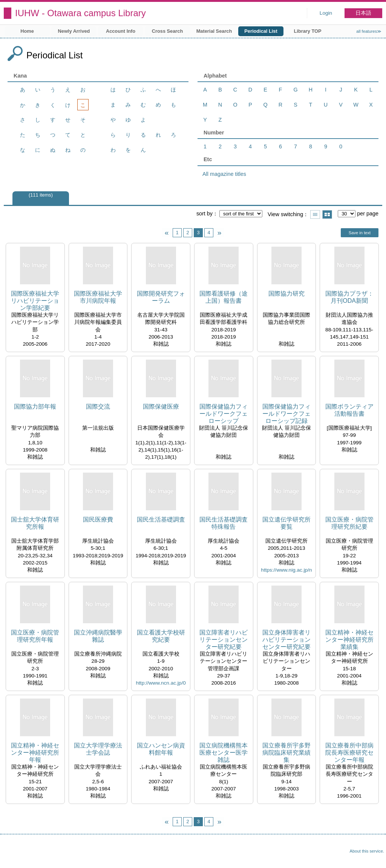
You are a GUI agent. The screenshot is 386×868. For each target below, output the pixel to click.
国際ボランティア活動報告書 (349, 410)
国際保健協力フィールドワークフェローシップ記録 (286, 414)
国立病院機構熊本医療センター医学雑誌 (224, 753)
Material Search (214, 31)
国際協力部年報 (35, 407)
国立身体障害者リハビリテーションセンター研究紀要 (286, 640)
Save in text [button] (360, 233)
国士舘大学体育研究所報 (35, 523)
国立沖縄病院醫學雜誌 (98, 636)
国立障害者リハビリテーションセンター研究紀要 (224, 640)
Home (27, 31)
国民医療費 (98, 519)
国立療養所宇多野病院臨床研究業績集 (286, 753)
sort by (204, 214)
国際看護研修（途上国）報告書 (224, 297)
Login (326, 13)
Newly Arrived (74, 31)
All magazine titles (224, 174)
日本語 (363, 13)
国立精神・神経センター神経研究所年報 (35, 753)
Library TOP (307, 31)
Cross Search (168, 31)
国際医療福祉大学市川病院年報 (98, 297)
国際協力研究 (286, 294)
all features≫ (369, 31)
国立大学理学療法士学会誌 (98, 749)
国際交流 (98, 407)
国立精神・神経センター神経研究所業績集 (349, 640)
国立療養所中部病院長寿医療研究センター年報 (349, 753)
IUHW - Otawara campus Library (80, 13)
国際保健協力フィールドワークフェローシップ (224, 414)
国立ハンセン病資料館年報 (161, 749)
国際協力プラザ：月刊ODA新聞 (349, 297)
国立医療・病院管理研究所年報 (35, 636)
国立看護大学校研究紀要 (161, 636)
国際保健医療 (161, 407)
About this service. (367, 851)
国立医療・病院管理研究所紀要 (349, 523)
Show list (315, 214)
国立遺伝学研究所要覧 (286, 523)
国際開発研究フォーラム (161, 297)
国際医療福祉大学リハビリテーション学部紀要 (35, 301)
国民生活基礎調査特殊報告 (224, 523)
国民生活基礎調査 (161, 519)
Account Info (121, 31)
